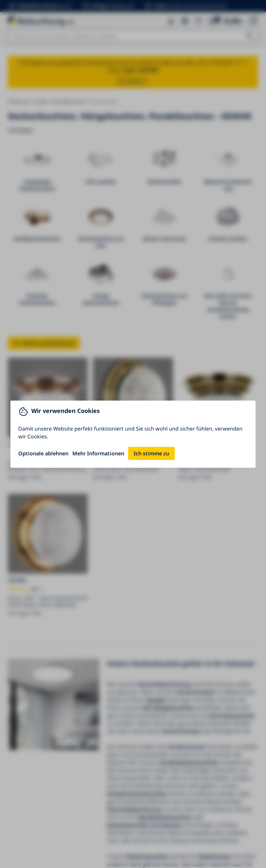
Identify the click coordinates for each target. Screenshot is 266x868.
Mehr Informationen (98, 453)
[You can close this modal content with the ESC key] (133, 434)
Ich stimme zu (151, 453)
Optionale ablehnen (43, 453)
